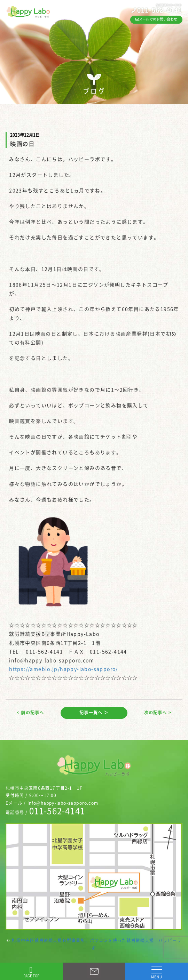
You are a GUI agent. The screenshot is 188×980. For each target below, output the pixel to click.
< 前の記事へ (30, 713)
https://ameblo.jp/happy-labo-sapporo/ (64, 669)
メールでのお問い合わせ (156, 19)
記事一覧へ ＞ (94, 713)
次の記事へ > (158, 713)
